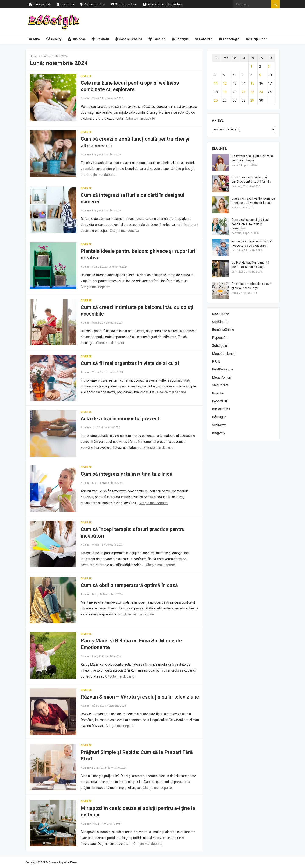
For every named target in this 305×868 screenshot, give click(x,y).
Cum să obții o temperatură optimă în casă (129, 585)
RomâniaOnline (223, 330)
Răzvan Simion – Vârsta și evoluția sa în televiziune (140, 697)
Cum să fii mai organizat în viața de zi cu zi (130, 363)
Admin (85, 98)
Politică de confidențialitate (163, 4)
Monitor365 (221, 314)
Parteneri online (93, 4)
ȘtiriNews (219, 425)
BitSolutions (221, 409)
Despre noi (65, 4)
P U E (216, 361)
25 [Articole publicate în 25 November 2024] (216, 100)
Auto (34, 39)
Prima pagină (40, 4)
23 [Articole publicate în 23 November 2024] (261, 92)
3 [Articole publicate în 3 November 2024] (269, 66)
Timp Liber (256, 39)
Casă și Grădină (129, 39)
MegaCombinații (224, 354)
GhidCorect (220, 385)
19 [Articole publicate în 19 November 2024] (225, 92)
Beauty (54, 39)
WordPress (71, 862)
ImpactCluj (220, 401)
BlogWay (219, 433)
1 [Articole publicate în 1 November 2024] (251, 66)
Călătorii (100, 39)
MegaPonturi (222, 377)
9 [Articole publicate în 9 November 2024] (260, 75)
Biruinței (218, 393)
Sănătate (204, 39)
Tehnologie (229, 39)
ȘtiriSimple (220, 322)
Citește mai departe (141, 118)
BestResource (223, 369)
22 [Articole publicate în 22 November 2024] (252, 92)
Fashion (157, 39)
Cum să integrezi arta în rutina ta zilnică (127, 474)
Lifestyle (180, 39)
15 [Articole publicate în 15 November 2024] (252, 83)
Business (77, 39)
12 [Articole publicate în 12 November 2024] (225, 83)
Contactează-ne (124, 4)
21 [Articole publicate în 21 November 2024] (244, 92)
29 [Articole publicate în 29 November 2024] (252, 100)
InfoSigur (219, 417)
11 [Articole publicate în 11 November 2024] (216, 83)
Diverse (86, 76)
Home (34, 56)
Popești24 (220, 338)
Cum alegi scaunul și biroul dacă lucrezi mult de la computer (250, 224)
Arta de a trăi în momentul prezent (120, 419)
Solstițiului (220, 346)
